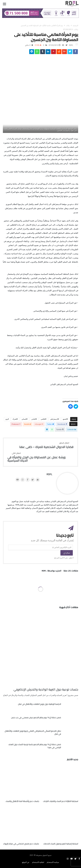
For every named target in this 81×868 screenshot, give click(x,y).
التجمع (65, 419)
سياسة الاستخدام (53, 862)
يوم (7, 419)
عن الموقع (26, 862)
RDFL (71, 45)
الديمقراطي (54, 419)
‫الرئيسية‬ (75, 26)
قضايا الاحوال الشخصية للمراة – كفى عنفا (46, 445)
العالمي (43, 419)
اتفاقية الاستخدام (38, 862)
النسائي (24, 419)
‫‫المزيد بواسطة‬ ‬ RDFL (52, 571)
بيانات (68, 26)
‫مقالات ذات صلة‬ (71, 571)
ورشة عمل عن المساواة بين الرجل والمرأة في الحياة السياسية (40, 457)
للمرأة (15, 419)
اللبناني (34, 419)
